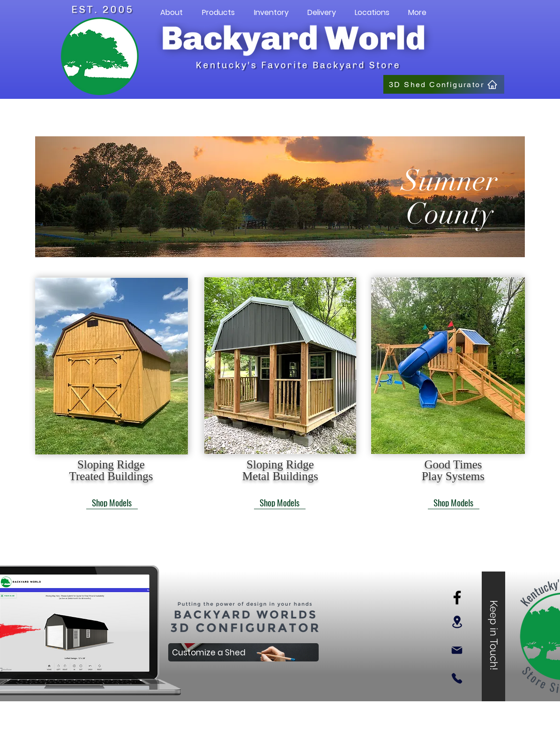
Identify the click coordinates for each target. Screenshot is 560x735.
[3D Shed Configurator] (444, 84)
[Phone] (457, 678)
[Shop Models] (112, 502)
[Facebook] (457, 598)
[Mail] (457, 650)
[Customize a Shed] (243, 652)
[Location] (457, 622)
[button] (172, 13)
